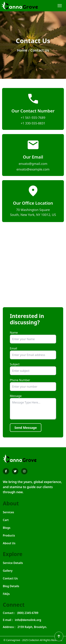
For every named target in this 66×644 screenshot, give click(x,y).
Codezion (34, 640)
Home (22, 50)
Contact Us (40, 50)
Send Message (26, 428)
